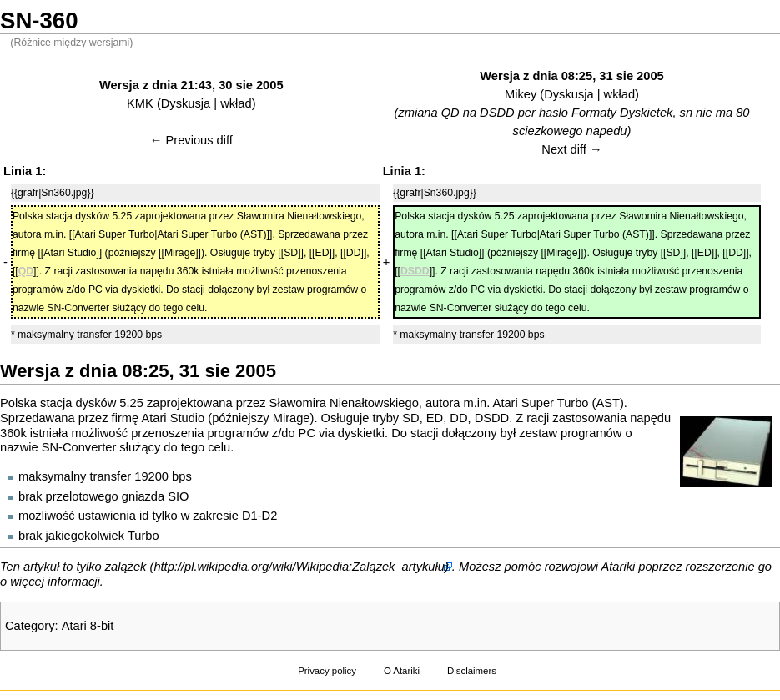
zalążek (126, 567)
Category (30, 626)
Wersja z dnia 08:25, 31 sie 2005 (572, 76)
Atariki (619, 567)
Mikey (521, 94)
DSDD (492, 418)
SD (410, 418)
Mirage (292, 418)
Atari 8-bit (88, 626)
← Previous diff (191, 140)
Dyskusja (186, 103)
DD (458, 418)
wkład (236, 103)
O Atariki (402, 671)
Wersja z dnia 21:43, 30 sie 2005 (191, 85)
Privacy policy (327, 671)
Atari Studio (173, 418)
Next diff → (571, 149)
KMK (140, 103)
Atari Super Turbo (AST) (559, 403)
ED (435, 418)
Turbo (143, 536)
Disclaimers (472, 671)
